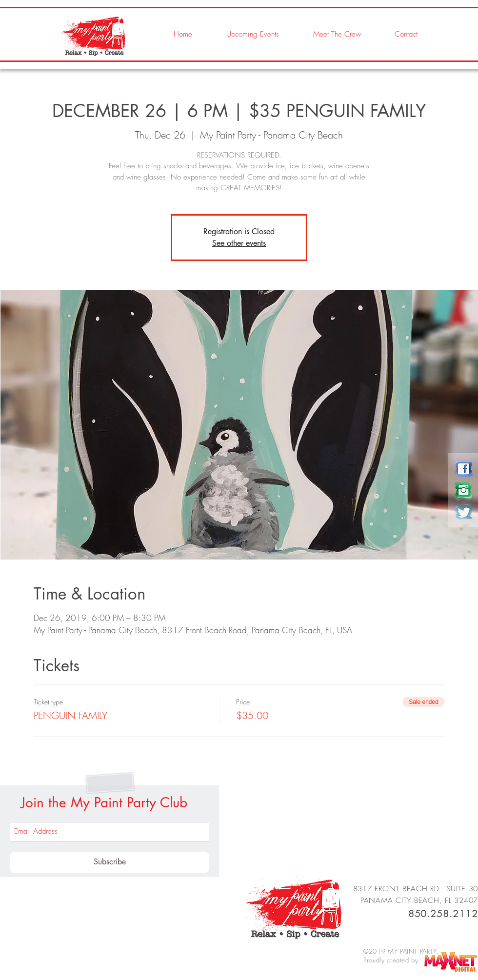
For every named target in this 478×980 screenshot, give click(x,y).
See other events (239, 243)
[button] (327, 34)
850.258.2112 (443, 914)
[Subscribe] (110, 862)
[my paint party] (464, 469)
